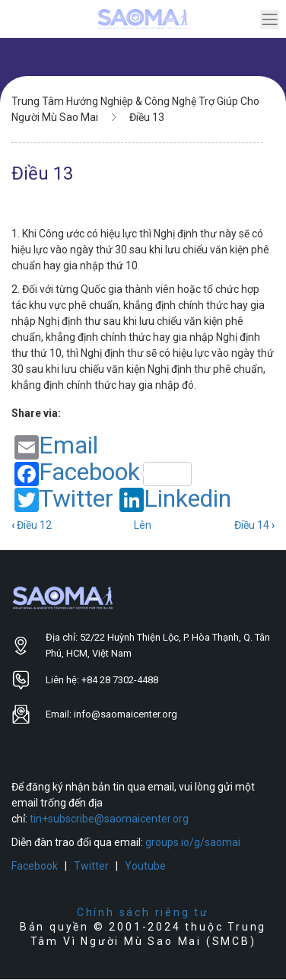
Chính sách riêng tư (143, 912)
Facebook (103, 473)
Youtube (145, 866)
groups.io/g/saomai (193, 842)
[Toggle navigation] (270, 19)
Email (56, 446)
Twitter (64, 500)
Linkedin (175, 500)
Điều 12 (32, 525)
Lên (143, 525)
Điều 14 (254, 525)
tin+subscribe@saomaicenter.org (109, 819)
